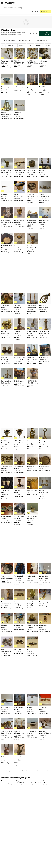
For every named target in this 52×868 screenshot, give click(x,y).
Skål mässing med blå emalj (7, 88)
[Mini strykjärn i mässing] (32, 724)
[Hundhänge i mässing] (45, 618)
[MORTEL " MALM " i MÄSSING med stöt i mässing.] (32, 374)
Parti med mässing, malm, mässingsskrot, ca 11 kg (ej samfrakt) (7, 332)
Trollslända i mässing (43, 708)
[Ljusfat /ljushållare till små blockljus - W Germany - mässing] (20, 163)
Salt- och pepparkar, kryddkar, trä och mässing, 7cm (7, 358)
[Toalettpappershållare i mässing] (7, 54)
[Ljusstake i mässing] (20, 483)
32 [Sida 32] (38, 771)
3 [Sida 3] (27, 771)
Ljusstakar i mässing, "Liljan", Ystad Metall (44, 732)
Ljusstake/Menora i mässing (45, 221)
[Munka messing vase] (32, 569)
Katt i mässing (44, 602)
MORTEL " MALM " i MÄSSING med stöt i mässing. (32, 382)
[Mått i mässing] (45, 350)
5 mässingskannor (20, 381)
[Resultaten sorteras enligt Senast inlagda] (42, 41)
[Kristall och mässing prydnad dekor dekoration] (20, 724)
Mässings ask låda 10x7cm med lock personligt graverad (20, 358)
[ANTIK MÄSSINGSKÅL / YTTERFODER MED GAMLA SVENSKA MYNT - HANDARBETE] (20, 187)
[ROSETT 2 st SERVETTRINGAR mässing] (20, 54)
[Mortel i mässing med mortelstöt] (7, 163)
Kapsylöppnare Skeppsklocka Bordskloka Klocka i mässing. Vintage (45, 442)
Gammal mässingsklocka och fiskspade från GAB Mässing (7, 114)
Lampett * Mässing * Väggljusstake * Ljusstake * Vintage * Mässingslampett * (32, 603)
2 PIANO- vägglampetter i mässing (44, 195)
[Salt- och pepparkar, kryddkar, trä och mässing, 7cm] (7, 350)
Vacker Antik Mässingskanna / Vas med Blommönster (19, 758)
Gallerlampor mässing (43, 62)
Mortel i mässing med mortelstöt (6, 171)
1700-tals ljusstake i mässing (17, 332)
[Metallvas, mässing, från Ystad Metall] (20, 298)
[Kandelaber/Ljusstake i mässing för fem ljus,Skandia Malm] (45, 79)
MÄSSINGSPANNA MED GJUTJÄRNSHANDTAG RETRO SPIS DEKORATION (7, 247)
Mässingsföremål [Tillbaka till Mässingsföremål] (10, 41)
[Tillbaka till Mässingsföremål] (2, 41)
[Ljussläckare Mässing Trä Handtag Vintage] (7, 187)
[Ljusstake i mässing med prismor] (32, 79)
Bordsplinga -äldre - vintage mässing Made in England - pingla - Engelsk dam (32, 358)
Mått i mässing (44, 357)
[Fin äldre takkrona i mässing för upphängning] (7, 374)
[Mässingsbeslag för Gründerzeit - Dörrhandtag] (7, 213)
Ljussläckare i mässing (18, 114)
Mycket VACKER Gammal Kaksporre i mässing (32, 332)
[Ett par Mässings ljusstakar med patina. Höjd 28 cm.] (32, 298)
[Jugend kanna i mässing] (20, 700)
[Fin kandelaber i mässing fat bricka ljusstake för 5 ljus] (45, 569)
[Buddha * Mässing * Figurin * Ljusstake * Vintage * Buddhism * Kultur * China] (32, 618)
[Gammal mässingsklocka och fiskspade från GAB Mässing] (7, 105)
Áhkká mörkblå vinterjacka (18, 577)
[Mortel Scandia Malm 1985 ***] (32, 239)
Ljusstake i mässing (17, 491)
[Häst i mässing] (20, 79)
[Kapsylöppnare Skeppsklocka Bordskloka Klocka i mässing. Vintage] (45, 434)
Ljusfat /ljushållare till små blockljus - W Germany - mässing (20, 172)
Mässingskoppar (32, 490)
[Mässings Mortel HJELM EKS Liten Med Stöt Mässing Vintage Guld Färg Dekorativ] (32, 509)
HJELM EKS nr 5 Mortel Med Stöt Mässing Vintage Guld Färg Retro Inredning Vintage (20, 442)
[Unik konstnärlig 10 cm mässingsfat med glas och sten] (7, 509)
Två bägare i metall (5, 491)
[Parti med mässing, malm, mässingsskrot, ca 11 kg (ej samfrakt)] (7, 324)
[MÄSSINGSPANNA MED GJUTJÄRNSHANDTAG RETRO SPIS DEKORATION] (7, 239)
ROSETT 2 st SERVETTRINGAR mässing (19, 62)
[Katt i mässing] (45, 595)
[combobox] (26, 8)
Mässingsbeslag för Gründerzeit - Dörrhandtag (7, 221)
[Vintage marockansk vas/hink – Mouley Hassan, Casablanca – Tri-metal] (7, 750)
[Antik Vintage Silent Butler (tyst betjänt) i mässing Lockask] (7, 700)
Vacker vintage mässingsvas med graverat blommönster (45, 332)
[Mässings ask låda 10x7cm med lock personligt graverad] (20, 350)
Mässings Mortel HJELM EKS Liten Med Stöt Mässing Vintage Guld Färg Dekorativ (32, 517)
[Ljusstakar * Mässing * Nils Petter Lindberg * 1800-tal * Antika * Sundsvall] (45, 483)
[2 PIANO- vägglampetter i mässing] (45, 187)
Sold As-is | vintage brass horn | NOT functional (44, 307)
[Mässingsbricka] (45, 459)
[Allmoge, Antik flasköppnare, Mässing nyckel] (32, 213)
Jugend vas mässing (5, 307)
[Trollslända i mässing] (45, 700)
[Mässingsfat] (32, 459)
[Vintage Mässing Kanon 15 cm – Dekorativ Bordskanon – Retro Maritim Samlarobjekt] (7, 724)
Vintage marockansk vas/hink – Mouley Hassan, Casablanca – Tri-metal (7, 758)
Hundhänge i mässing (43, 627)
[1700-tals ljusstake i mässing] (20, 324)
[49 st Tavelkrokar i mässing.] (7, 459)
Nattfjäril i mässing (30, 650)
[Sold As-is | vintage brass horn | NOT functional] (45, 298)
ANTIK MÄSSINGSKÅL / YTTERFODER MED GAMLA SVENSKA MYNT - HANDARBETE (20, 195)
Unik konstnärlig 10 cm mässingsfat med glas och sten (7, 517)
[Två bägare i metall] (7, 483)
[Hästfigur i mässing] (7, 618)
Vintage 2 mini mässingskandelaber (7, 577)
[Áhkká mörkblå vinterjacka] (20, 569)
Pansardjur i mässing (18, 603)
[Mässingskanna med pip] (20, 459)
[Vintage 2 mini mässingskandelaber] (7, 569)
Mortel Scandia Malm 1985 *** (31, 247)
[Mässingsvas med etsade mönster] (7, 595)
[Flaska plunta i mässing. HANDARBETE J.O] (32, 434)
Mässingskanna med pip (19, 468)
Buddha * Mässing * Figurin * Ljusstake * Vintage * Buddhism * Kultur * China (32, 627)
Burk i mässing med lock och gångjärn (31, 172)
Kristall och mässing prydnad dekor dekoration (19, 732)
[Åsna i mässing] (20, 618)
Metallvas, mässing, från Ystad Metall (18, 307)
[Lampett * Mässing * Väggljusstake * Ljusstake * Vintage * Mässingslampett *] (32, 595)
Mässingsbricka (44, 467)
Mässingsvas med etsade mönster (7, 603)
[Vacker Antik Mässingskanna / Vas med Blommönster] (20, 750)
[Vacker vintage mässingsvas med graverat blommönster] (45, 324)
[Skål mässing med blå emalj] (7, 79)
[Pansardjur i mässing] (20, 595)
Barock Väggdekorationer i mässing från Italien (7, 651)
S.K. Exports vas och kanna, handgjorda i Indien (19, 517)
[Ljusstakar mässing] (45, 163)
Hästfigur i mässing (5, 627)
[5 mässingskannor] (20, 374)
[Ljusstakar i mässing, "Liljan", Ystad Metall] (45, 724)
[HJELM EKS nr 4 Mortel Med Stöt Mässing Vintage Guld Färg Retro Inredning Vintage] (7, 434)
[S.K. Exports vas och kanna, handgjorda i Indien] (20, 509)
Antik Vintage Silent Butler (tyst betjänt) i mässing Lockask (7, 708)
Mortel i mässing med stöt (19, 221)
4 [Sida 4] (31, 771)
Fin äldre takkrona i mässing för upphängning (7, 382)
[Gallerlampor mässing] (45, 54)
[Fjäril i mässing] (20, 642)
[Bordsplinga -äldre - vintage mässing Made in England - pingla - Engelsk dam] (32, 350)
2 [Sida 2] (22, 771)
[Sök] (49, 8)
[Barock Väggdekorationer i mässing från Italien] (7, 642)
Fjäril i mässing (18, 649)
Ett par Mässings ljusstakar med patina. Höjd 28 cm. (32, 307)
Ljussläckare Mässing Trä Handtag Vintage (7, 195)
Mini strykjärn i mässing (31, 732)
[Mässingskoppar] (32, 483)
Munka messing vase (31, 577)
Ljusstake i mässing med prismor (31, 88)
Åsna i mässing (18, 626)
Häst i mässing (18, 87)
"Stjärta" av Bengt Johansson (32, 195)
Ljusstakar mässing (42, 171)
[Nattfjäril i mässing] (32, 642)
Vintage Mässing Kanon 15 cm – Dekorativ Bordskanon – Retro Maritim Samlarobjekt (7, 732)
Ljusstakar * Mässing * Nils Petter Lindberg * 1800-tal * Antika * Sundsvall (45, 492)
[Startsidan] (10, 3)
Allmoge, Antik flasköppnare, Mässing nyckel (31, 221)
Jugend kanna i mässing (19, 708)
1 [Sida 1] (18, 771)
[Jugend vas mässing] (7, 298)
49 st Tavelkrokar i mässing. (7, 468)
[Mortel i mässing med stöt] (20, 213)
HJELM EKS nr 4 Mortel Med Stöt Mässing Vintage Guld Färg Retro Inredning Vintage (7, 442)
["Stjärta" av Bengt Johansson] (32, 187)
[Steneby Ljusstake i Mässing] (20, 239)
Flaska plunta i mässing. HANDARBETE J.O (32, 442)
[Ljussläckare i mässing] (20, 105)
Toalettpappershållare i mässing (7, 62)
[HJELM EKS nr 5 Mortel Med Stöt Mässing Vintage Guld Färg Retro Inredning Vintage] (20, 434)
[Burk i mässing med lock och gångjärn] (32, 163)
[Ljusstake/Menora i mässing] (45, 213)
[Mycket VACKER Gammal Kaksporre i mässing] (32, 324)
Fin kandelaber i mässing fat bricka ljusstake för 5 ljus (44, 577)
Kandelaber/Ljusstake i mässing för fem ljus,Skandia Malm (45, 88)
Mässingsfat (31, 467)
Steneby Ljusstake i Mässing (17, 247)
